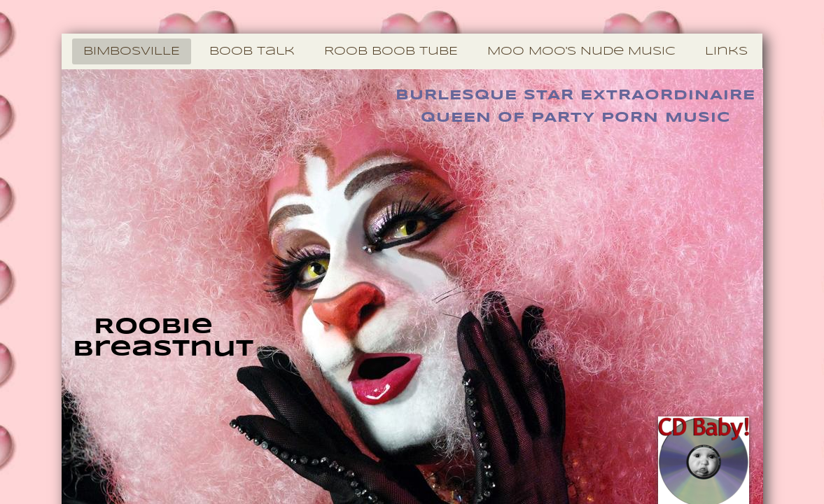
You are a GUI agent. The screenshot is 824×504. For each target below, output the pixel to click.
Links (726, 51)
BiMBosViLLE (132, 51)
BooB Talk (252, 51)
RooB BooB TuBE (391, 51)
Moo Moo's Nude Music (581, 51)
